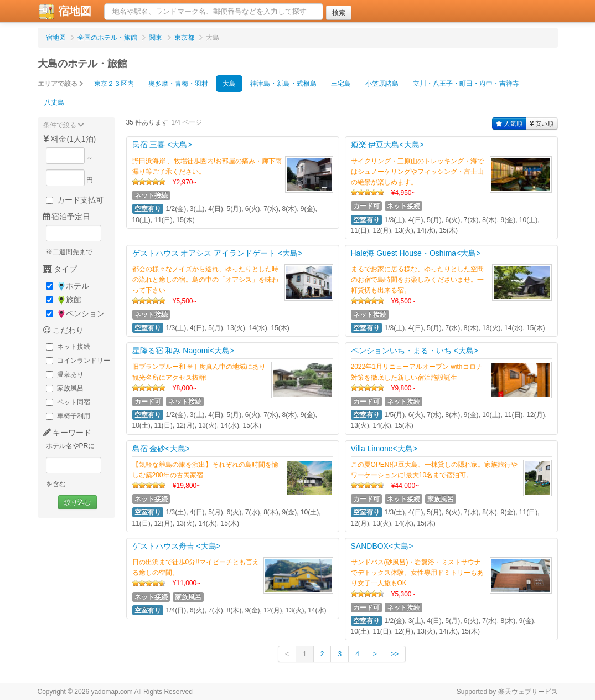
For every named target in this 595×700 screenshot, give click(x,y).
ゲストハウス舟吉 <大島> (177, 546)
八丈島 (54, 102)
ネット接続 (68, 347)
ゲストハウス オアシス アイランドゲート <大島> (218, 253)
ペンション (75, 314)
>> (395, 654)
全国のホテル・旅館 (107, 38)
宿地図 (65, 12)
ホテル (68, 286)
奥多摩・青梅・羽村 (178, 84)
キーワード (68, 433)
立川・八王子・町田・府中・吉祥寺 (466, 84)
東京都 (184, 38)
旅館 (64, 300)
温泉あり (65, 374)
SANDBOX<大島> (382, 546)
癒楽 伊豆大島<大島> (387, 145)
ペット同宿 (68, 402)
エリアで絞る (61, 84)
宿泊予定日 (67, 217)
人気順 (509, 123)
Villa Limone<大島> (384, 449)
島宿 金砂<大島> (161, 449)
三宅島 (341, 84)
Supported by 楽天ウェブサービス (507, 692)
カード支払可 (75, 200)
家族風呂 (65, 388)
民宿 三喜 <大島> (162, 145)
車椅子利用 (68, 416)
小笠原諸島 (382, 84)
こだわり (64, 330)
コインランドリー (78, 361)
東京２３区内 (114, 84)
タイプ (60, 269)
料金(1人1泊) (70, 139)
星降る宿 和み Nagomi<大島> (183, 351)
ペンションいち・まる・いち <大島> (415, 351)
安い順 (542, 123)
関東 (156, 38)
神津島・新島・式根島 (283, 84)
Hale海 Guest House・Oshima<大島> (416, 253)
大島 (229, 84)
